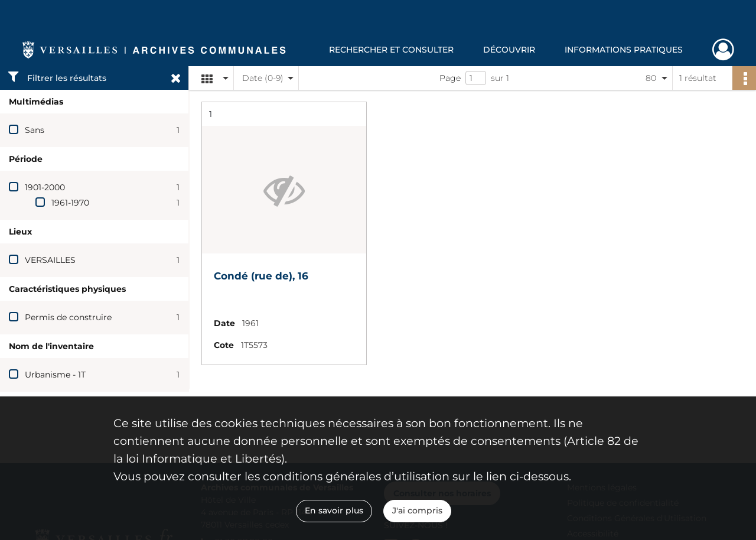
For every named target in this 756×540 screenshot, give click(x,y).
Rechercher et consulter (391, 50)
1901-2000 (45, 187)
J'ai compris (417, 510)
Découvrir (509, 50)
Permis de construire (68, 317)
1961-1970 (70, 203)
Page (450, 78)
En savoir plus (334, 510)
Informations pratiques (624, 50)
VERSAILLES (50, 260)
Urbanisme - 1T (55, 375)
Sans (35, 130)
